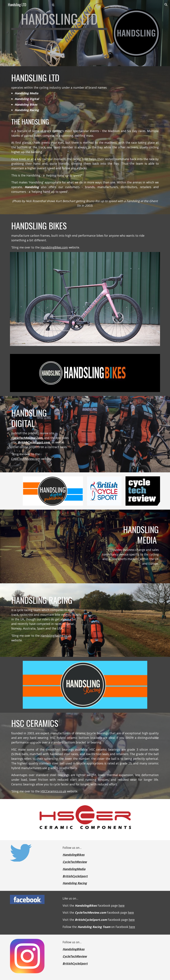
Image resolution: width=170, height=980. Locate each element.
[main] (59, 20)
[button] (4, 5)
